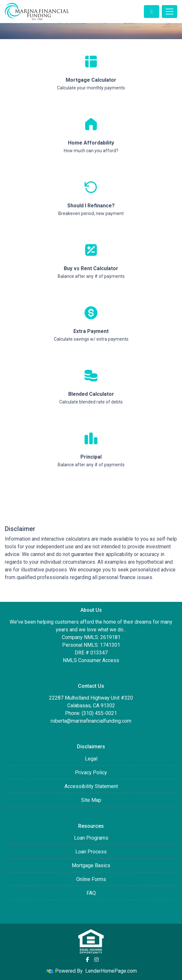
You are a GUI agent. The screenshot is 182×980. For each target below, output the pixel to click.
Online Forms (91, 879)
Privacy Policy (91, 772)
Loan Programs (91, 838)
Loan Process (91, 852)
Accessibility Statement (91, 786)
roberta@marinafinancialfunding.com (91, 721)
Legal (91, 759)
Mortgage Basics (91, 865)
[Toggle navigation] (170, 12)
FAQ (91, 893)
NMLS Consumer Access (91, 660)
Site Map (91, 800)
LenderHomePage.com (111, 971)
